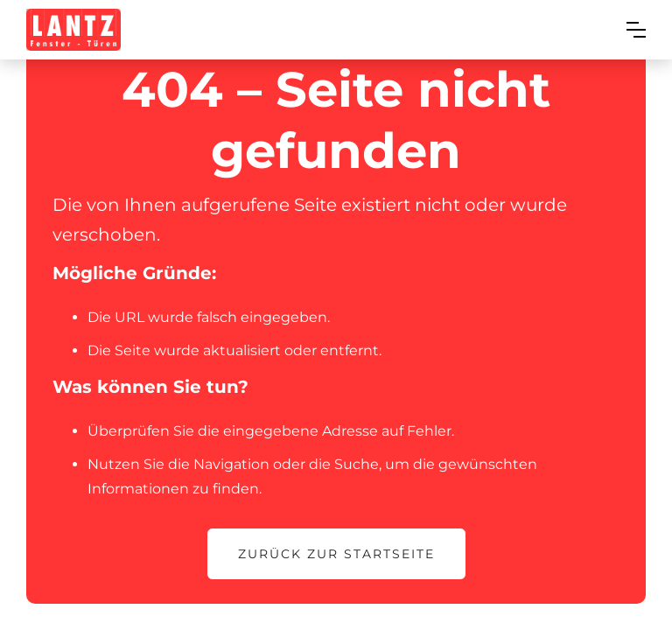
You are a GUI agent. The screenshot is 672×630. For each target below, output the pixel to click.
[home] (73, 30)
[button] (636, 30)
